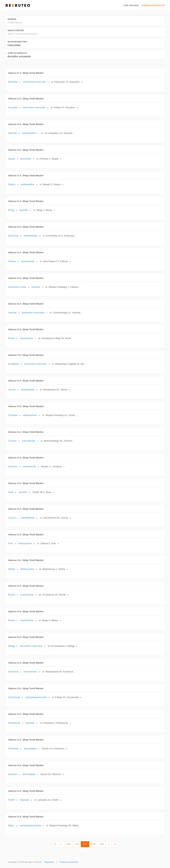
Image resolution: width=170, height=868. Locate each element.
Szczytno (13, 107)
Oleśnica (13, 774)
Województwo (17, 42)
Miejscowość (16, 30)
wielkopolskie (29, 133)
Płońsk (12, 595)
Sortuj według (17, 53)
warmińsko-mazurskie (34, 82)
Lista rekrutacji (131, 5)
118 (85, 844)
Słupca (12, 184)
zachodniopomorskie (36, 697)
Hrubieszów (14, 723)
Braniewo (13, 82)
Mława (11, 620)
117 (77, 844)
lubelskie (30, 723)
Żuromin (12, 441)
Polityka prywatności (69, 862)
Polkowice (13, 749)
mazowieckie (28, 261)
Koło (10, 543)
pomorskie (26, 159)
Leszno (12, 518)
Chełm (11, 800)
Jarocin (12, 390)
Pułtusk (12, 261)
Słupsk (12, 159)
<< (55, 844)
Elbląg (11, 646)
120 (102, 844)
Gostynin (13, 466)
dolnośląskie (30, 749)
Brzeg (11, 210)
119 (93, 844)
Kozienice (13, 672)
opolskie (24, 210)
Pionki (11, 338)
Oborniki (12, 133)
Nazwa (12, 19)
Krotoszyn (13, 236)
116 (68, 844)
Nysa (11, 492)
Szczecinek (14, 697)
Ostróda (12, 313)
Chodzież (13, 415)
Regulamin (49, 862)
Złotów (12, 569)
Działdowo (13, 364)
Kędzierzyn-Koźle (17, 287)
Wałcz (11, 825)
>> (115, 844)
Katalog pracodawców (153, 5)
